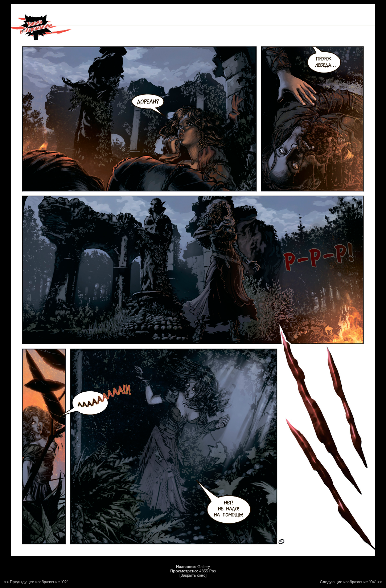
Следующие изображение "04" (348, 582)
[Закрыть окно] (193, 575)
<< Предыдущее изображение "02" (36, 582)
